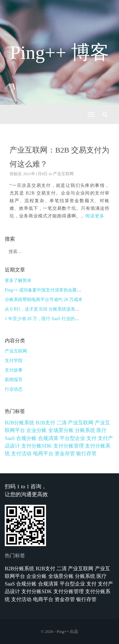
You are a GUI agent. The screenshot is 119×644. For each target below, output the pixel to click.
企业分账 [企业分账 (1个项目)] (36, 430)
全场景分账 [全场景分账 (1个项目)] (61, 430)
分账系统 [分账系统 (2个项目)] (85, 430)
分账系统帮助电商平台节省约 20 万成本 (44, 300)
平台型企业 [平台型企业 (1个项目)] (72, 438)
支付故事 (14, 370)
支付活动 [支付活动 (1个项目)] (21, 453)
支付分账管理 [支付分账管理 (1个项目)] (69, 446)
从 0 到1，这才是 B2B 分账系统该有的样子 (47, 309)
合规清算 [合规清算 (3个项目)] (48, 438)
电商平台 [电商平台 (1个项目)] (43, 453)
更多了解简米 (18, 281)
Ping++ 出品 (68, 631)
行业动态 (14, 389)
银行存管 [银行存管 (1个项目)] (86, 453)
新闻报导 (14, 380)
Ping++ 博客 (60, 52)
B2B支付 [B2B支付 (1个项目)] (46, 423)
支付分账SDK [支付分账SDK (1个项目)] (36, 446)
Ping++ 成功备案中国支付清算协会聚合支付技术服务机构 (61, 290)
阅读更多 (95, 216)
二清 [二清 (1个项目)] (62, 423)
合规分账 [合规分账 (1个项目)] (26, 438)
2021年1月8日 (35, 174)
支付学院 (14, 361)
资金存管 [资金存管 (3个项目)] (65, 453)
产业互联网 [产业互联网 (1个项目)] (81, 423)
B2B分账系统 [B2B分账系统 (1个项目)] (20, 423)
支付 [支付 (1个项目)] (91, 438)
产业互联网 (63, 174)
